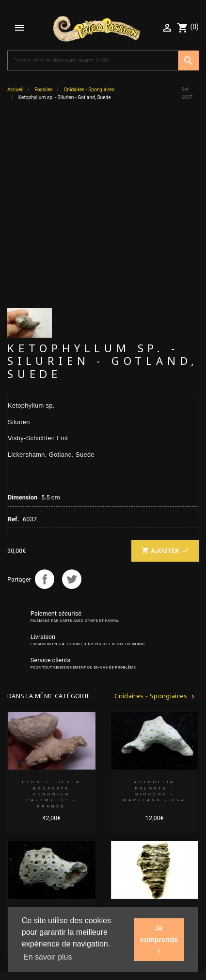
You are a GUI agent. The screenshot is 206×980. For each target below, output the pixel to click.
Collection (26, 813)
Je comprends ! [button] (159, 940)
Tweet (72, 396)
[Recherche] (93, 61)
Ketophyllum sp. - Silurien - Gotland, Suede (155, 735)
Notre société (30, 831)
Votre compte (30, 848)
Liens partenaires (37, 866)
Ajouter (165, 369)
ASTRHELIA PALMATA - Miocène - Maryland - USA (155, 609)
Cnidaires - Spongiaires (155, 513)
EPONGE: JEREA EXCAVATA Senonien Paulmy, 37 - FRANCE (51, 612)
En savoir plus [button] (48, 957)
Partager (45, 396)
